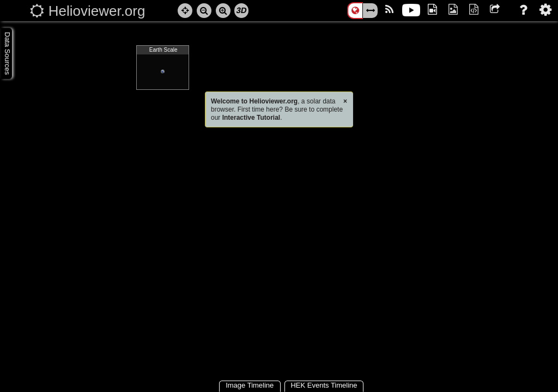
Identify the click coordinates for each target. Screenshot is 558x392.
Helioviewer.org (97, 11)
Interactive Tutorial (251, 118)
